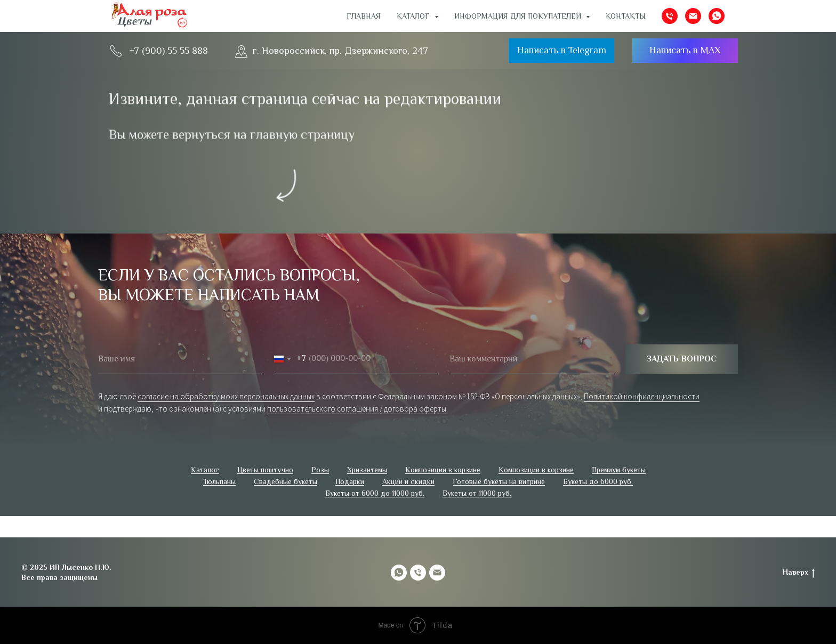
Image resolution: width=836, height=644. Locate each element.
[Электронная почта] (693, 16)
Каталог (205, 470)
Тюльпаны (219, 481)
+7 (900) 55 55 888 (168, 51)
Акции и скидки (408, 481)
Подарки (350, 481)
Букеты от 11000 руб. (477, 493)
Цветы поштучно (265, 470)
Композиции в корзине (443, 470)
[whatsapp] (717, 16)
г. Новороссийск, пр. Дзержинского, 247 (340, 51)
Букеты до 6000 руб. (598, 481)
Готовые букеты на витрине (499, 481)
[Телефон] (670, 16)
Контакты (626, 16)
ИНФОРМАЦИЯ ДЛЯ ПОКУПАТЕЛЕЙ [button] (519, 16)
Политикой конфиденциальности (642, 396)
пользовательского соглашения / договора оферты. (357, 409)
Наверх (799, 573)
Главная (364, 16)
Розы (320, 470)
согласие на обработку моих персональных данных (226, 396)
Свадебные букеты (286, 481)
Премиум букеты (619, 470)
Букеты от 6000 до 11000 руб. (375, 493)
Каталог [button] (414, 16)
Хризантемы (367, 470)
